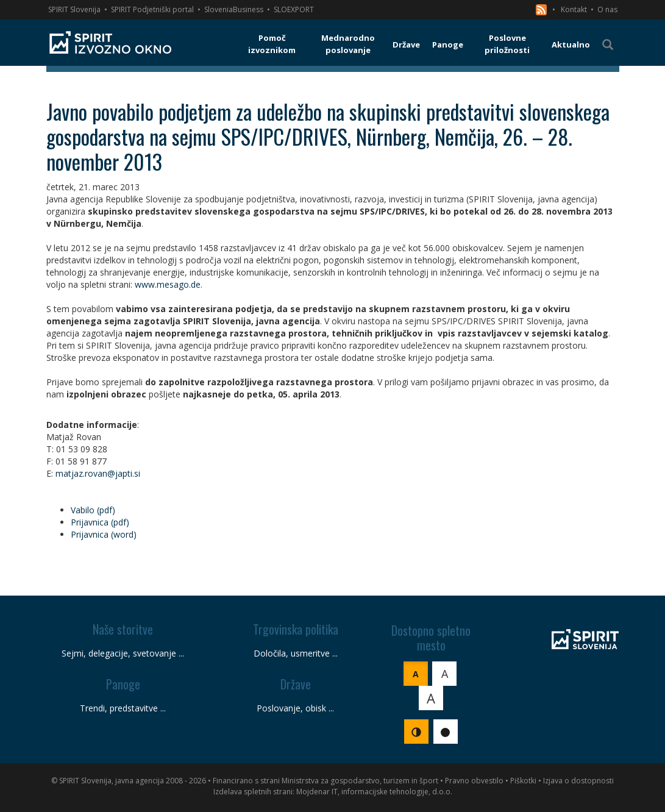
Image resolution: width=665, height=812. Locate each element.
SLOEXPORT (294, 9)
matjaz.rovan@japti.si (98, 473)
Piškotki (523, 781)
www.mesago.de (168, 284)
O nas (607, 9)
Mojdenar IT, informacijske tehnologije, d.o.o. (374, 792)
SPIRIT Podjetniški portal (152, 9)
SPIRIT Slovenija (74, 9)
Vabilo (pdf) (93, 510)
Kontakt (574, 9)
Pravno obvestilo (474, 781)
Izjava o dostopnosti (578, 781)
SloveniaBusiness (234, 9)
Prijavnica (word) (104, 534)
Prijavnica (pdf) (100, 522)
